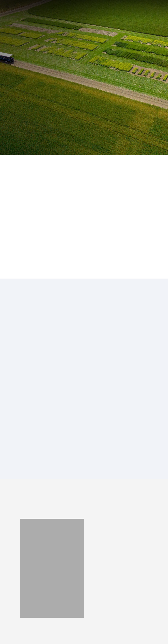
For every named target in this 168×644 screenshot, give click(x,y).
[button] (158, 10)
